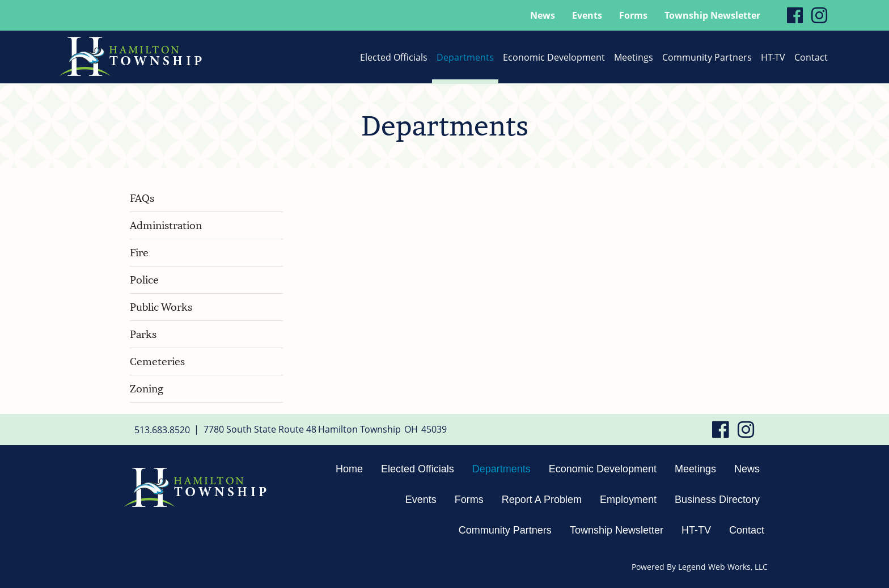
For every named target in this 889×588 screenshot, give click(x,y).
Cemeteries (157, 361)
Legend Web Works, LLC (723, 567)
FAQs (142, 198)
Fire (139, 253)
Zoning (147, 389)
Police (144, 280)
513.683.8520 (162, 429)
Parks (143, 334)
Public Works (161, 307)
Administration (166, 225)
